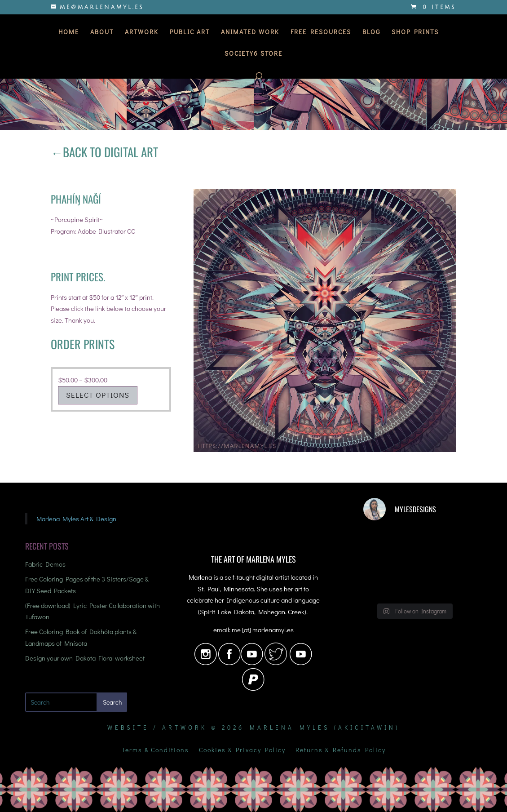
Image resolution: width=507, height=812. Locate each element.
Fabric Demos (45, 564)
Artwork (142, 32)
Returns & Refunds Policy (341, 750)
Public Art (190, 32)
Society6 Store (253, 54)
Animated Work (250, 32)
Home (69, 32)
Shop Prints (415, 32)
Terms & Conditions (155, 750)
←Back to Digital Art (104, 152)
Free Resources (321, 32)
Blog (371, 32)
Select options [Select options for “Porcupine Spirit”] (98, 395)
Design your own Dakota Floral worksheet (85, 658)
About (102, 32)
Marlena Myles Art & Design (76, 519)
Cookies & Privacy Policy (242, 750)
